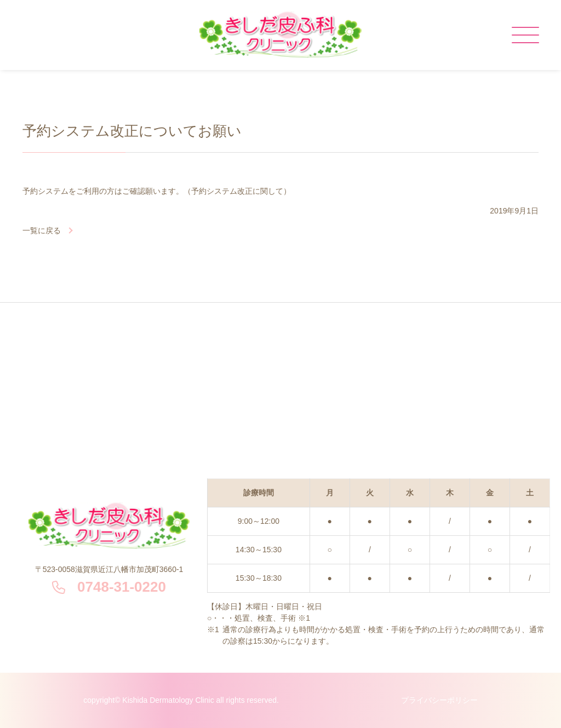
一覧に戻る (42, 230)
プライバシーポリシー (439, 700)
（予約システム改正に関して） (237, 191)
